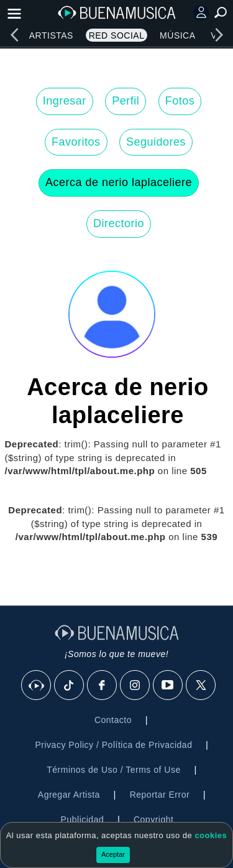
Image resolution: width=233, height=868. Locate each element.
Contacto (113, 720)
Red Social (117, 35)
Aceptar (113, 854)
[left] (14, 35)
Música (177, 35)
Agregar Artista (69, 795)
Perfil (126, 101)
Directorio (119, 223)
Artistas (51, 35)
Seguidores (156, 142)
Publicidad (83, 819)
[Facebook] (103, 686)
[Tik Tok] (70, 686)
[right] (219, 35)
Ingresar (65, 101)
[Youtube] (168, 686)
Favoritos (76, 142)
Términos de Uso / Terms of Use (113, 770)
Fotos (180, 101)
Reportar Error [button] (160, 795)
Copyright (153, 819)
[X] (201, 686)
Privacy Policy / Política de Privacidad (113, 745)
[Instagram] (135, 686)
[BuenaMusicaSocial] (37, 686)
